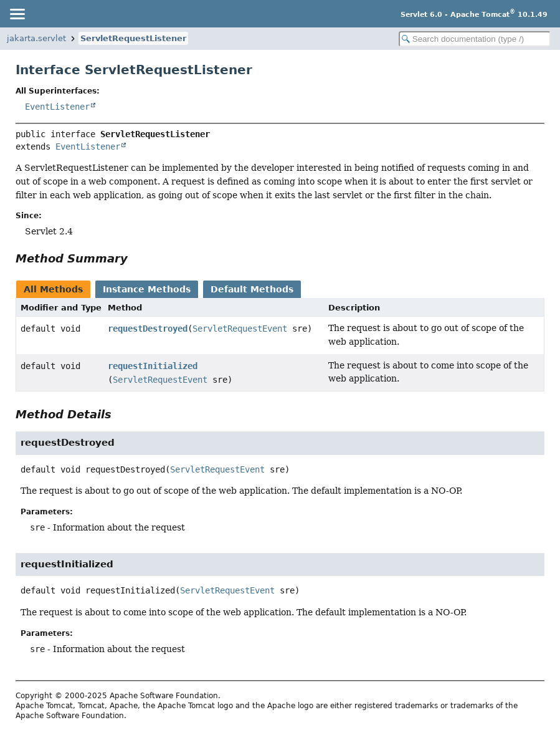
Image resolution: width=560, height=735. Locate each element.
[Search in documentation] (475, 39)
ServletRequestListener (133, 38)
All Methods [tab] (53, 289)
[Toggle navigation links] (17, 14)
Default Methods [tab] (252, 289)
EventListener (57, 107)
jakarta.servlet (36, 38)
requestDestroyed (148, 329)
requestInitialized (153, 366)
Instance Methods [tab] (147, 289)
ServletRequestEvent (240, 329)
